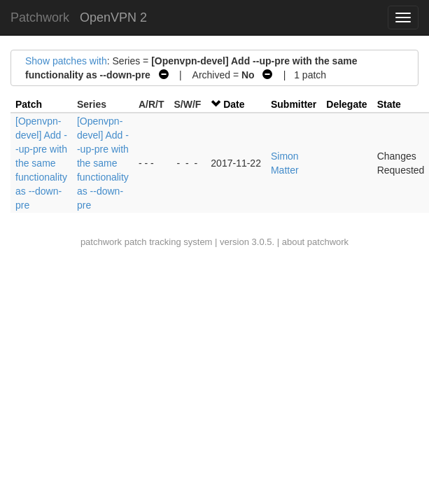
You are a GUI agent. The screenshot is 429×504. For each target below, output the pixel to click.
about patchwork (315, 242)
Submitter (294, 104)
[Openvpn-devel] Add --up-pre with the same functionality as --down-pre (41, 163)
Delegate (346, 104)
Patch (29, 104)
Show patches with (66, 61)
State (389, 104)
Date (234, 104)
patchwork (101, 242)
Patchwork (40, 17)
